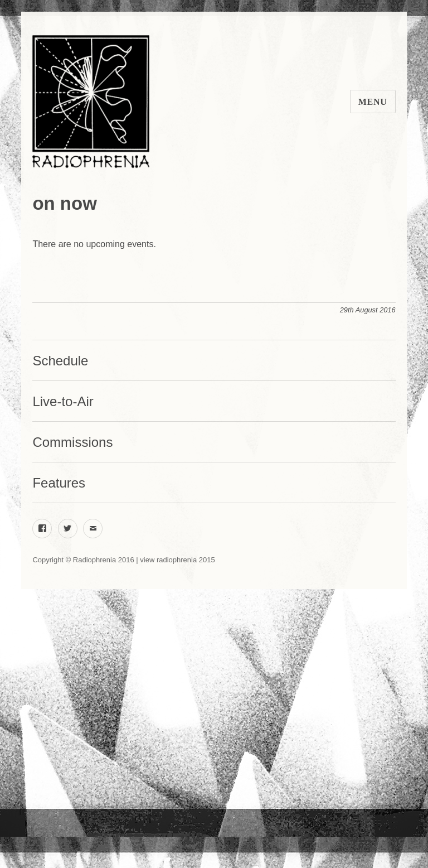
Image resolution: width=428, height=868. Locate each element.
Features (59, 483)
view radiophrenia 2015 (177, 560)
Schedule (60, 361)
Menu (373, 102)
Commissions (72, 442)
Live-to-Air (63, 401)
